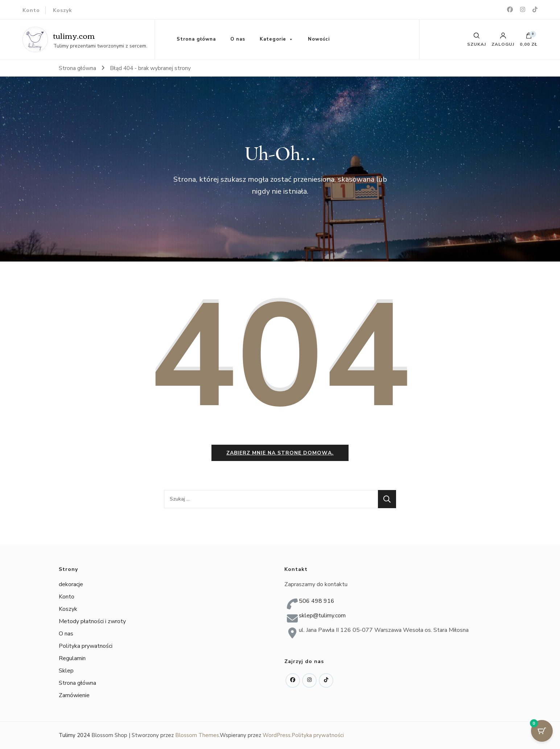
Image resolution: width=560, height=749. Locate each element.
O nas (238, 39)
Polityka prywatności (86, 646)
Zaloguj (503, 40)
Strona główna (196, 39)
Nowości (319, 39)
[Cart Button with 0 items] (542, 731)
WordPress (277, 735)
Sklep (66, 671)
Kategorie (273, 39)
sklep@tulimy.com (322, 616)
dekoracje (71, 584)
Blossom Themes (197, 735)
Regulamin (72, 658)
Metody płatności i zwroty (92, 621)
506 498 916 (317, 601)
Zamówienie (74, 695)
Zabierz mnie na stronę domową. (280, 453)
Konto (31, 10)
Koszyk (63, 10)
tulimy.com (74, 35)
